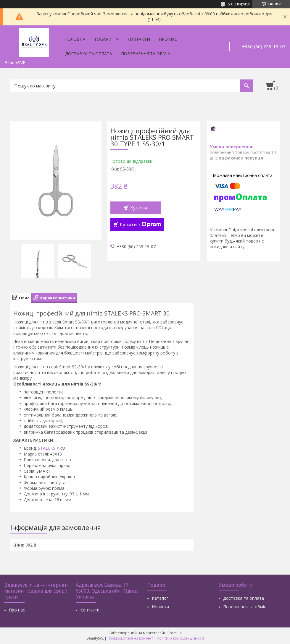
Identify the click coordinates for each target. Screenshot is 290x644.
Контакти (139, 39)
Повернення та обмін (146, 54)
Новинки (160, 607)
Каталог (160, 598)
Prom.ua (175, 633)
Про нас (168, 39)
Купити (139, 208)
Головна (75, 39)
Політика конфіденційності (180, 638)
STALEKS (47, 448)
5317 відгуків (239, 4)
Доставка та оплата (89, 54)
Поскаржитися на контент (130, 638)
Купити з (140, 225)
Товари (103, 39)
